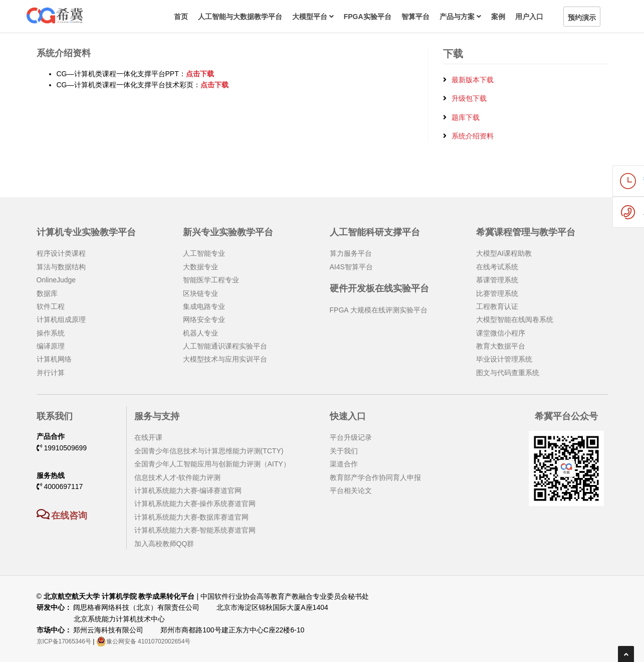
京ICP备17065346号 (64, 641)
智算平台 (415, 17)
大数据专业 (200, 267)
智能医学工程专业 (211, 280)
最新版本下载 (473, 80)
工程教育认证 (497, 306)
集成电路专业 (204, 306)
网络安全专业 (204, 319)
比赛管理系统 (497, 293)
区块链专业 (200, 293)
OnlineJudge (56, 280)
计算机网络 (54, 359)
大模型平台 (313, 17)
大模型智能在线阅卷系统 (515, 319)
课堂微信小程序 (501, 333)
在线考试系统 (497, 267)
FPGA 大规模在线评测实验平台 (379, 310)
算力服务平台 (351, 253)
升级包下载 (469, 98)
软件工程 (51, 306)
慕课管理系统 (497, 280)
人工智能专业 (204, 253)
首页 (181, 17)
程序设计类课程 (61, 253)
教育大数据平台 (501, 346)
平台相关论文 (351, 490)
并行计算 (51, 373)
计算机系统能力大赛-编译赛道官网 (188, 490)
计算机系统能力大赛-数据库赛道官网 (192, 517)
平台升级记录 (351, 437)
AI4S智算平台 (351, 267)
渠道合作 (344, 464)
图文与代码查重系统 (508, 373)
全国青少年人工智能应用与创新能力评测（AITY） (212, 464)
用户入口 (529, 17)
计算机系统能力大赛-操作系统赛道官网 (195, 504)
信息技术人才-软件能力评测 (178, 477)
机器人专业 (200, 333)
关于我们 (344, 451)
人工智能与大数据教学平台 (240, 17)
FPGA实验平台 (368, 17)
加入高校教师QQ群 (164, 544)
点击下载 (200, 74)
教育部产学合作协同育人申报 (375, 477)
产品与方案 (460, 17)
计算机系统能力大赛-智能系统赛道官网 (195, 530)
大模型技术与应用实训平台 (225, 359)
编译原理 (51, 346)
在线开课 (148, 437)
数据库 (47, 293)
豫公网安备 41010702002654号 (144, 641)
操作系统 (51, 333)
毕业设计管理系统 (504, 359)
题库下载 (466, 117)
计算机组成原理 (61, 319)
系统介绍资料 (473, 136)
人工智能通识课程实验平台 (225, 346)
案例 (498, 17)
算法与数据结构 (61, 267)
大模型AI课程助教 (504, 253)
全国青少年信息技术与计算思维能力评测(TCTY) (209, 451)
